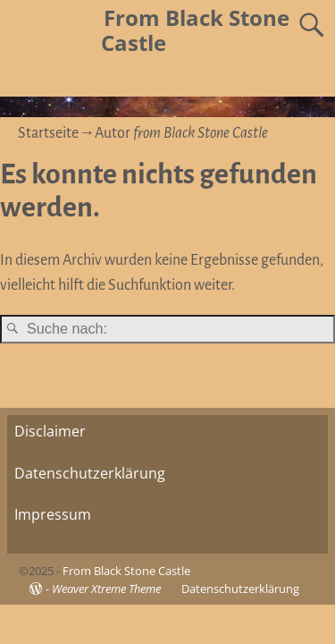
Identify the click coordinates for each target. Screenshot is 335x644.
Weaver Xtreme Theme (106, 589)
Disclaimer (50, 431)
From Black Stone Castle (196, 30)
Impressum (53, 514)
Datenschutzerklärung (90, 473)
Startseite (48, 133)
